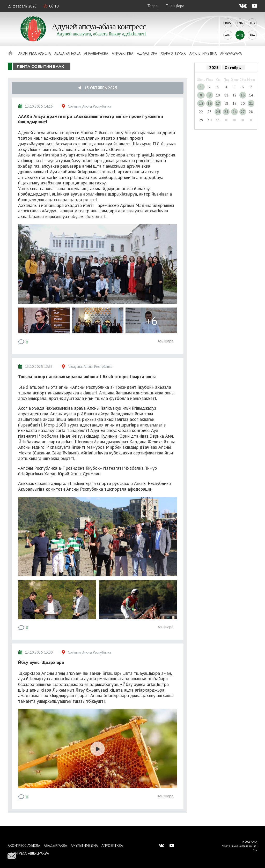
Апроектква (123, 53)
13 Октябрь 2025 (98, 88)
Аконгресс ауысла (35, 53)
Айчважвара (231, 53)
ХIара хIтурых (173, 53)
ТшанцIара (175, 6)
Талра (152, 6)
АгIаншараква (96, 53)
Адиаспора (147, 53)
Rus (228, 23)
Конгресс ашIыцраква (30, 853)
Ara (252, 35)
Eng (240, 23)
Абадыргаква (55, 845)
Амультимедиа (203, 53)
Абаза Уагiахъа (67, 53)
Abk (228, 35)
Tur (252, 23)
